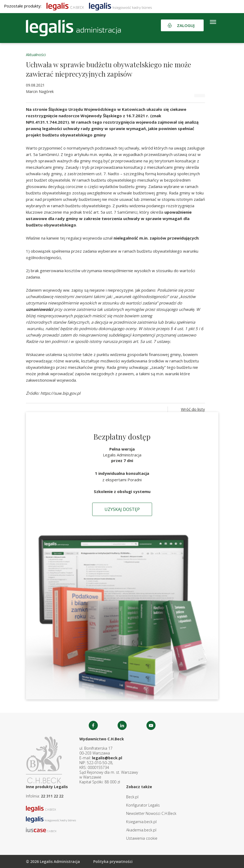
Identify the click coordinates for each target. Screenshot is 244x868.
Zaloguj (186, 25)
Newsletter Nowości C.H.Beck (151, 813)
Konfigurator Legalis (143, 805)
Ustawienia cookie (142, 838)
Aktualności (36, 55)
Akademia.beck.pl (141, 830)
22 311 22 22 (52, 796)
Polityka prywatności (113, 861)
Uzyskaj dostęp (122, 509)
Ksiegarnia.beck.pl (141, 822)
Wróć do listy (193, 409)
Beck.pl (132, 797)
